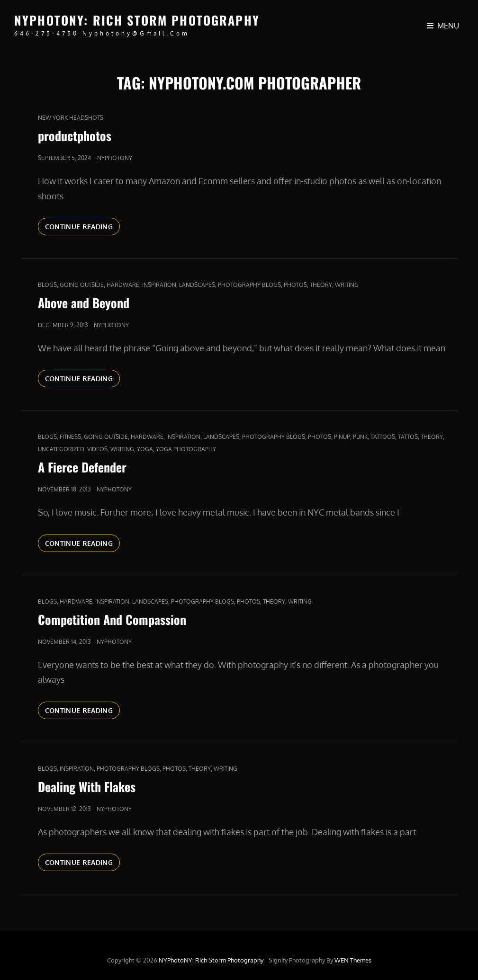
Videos (97, 449)
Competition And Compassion (112, 619)
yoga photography (186, 449)
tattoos (383, 437)
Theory (321, 285)
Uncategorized (61, 449)
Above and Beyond (84, 303)
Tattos (408, 437)
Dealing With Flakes (87, 787)
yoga (145, 449)
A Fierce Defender (82, 467)
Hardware (123, 285)
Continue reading (83, 226)
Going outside (82, 285)
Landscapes (197, 285)
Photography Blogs (249, 285)
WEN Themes (353, 960)
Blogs (47, 285)
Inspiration (159, 285)
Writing (347, 285)
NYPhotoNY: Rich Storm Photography (137, 20)
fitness (70, 437)
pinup (342, 437)
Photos (295, 285)
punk (360, 437)
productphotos (75, 136)
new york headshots (71, 118)
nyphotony (115, 158)
